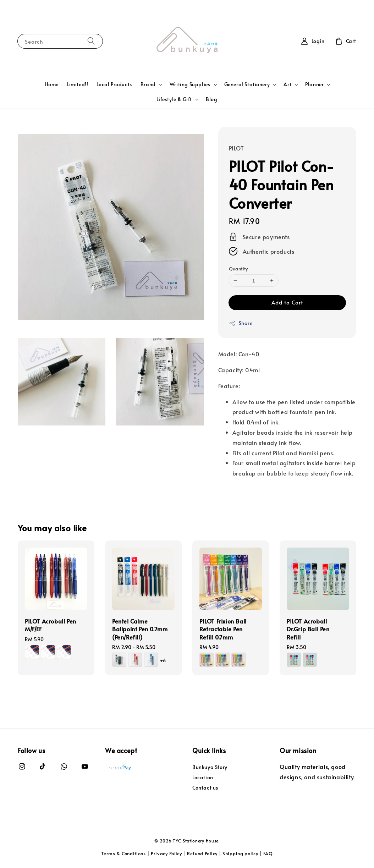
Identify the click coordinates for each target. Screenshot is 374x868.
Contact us (205, 788)
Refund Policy (202, 853)
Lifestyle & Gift (174, 99)
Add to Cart (287, 302)
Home (52, 84)
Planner (314, 84)
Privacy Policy (166, 853)
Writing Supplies (190, 84)
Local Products (114, 84)
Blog (211, 99)
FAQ (268, 853)
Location (203, 777)
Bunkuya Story (210, 767)
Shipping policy (240, 853)
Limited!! (78, 84)
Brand (148, 84)
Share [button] (241, 323)
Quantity (238, 269)
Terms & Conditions (123, 853)
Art (287, 84)
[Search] (91, 41)
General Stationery (247, 84)
